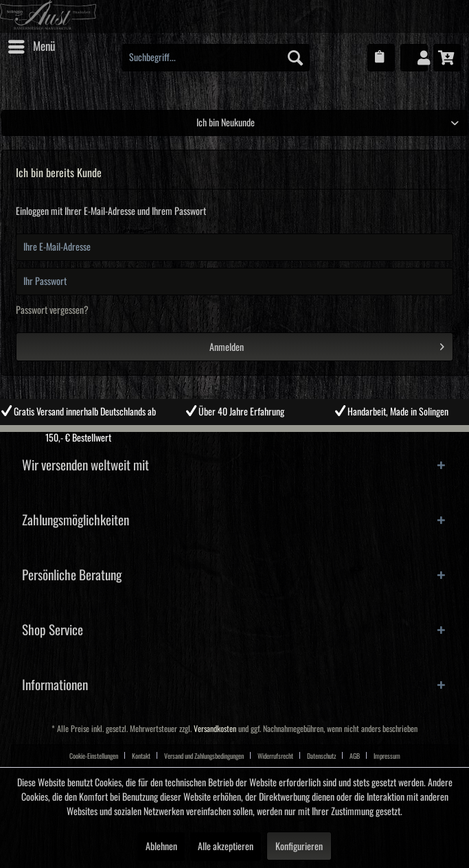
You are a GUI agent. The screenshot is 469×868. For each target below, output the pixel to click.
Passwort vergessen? (52, 310)
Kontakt (141, 756)
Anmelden (327, 344)
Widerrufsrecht (275, 756)
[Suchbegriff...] (216, 58)
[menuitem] (31, 47)
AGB (355, 756)
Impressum (387, 756)
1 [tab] (204, 435)
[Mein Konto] (414, 58)
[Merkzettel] (381, 58)
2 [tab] (225, 435)
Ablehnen (161, 847)
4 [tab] (266, 435)
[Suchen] (295, 58)
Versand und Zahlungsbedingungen (204, 756)
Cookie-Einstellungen (94, 756)
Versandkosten (215, 729)
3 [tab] (245, 435)
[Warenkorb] (447, 58)
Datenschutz (321, 756)
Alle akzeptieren (226, 847)
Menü (32, 44)
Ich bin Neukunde (226, 123)
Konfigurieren (299, 847)
